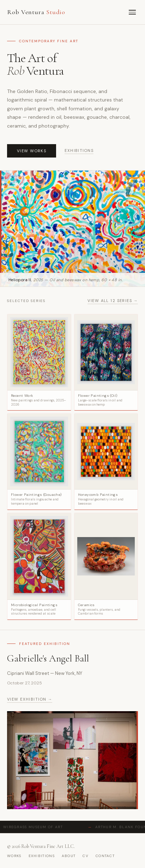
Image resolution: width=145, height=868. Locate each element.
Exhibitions (79, 150)
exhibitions (42, 856)
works (14, 856)
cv (86, 856)
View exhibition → (30, 699)
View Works (32, 151)
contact (105, 856)
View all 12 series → (113, 301)
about (69, 856)
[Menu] (132, 12)
